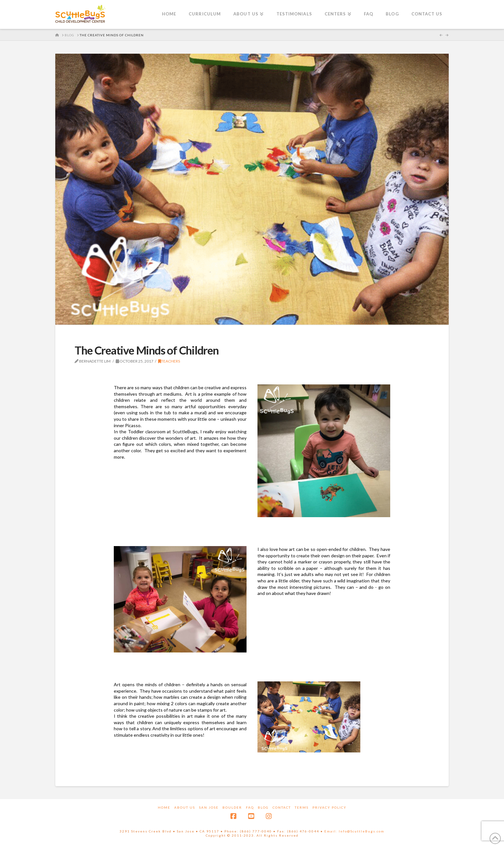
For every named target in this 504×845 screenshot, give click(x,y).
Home (164, 807)
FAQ (250, 807)
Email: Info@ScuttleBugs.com (354, 831)
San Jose (209, 807)
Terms (302, 807)
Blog (263, 807)
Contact (282, 807)
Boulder (232, 807)
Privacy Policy (329, 807)
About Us (185, 807)
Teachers (169, 361)
